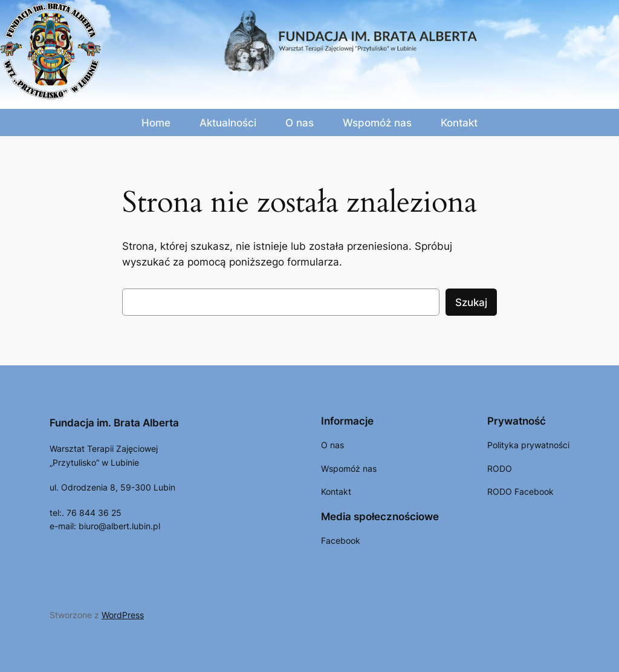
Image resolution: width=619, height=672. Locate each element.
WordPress (123, 615)
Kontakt (459, 123)
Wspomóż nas (377, 123)
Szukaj (471, 302)
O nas (300, 123)
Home (156, 123)
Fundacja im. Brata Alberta (114, 423)
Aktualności (228, 123)
